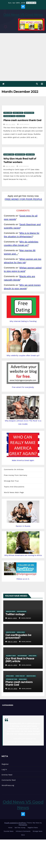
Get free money (20, 828)
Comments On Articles (14, 469)
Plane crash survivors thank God (22, 120)
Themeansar (23, 825)
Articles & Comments (23, 831)
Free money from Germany (16, 475)
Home (10, 828)
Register (5, 764)
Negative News (29, 113)
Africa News (8, 113)
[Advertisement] (23, 57)
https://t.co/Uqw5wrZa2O (29, 734)
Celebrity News (9, 154)
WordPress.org (8, 785)
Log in (4, 769)
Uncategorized (22, 611)
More (23, 835)
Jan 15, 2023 (12, 665)
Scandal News (9, 831)
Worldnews (23, 124)
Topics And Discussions (14, 487)
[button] (37, 84)
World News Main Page (14, 492)
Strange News (37, 831)
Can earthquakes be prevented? (18, 636)
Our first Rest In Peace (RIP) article (20, 660)
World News (21, 116)
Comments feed (9, 780)
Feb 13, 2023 (12, 642)
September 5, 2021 (31, 742)
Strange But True (9, 116)
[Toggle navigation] (42, 84)
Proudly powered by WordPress (15, 823)
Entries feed (7, 775)
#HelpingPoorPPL (14, 723)
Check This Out (18, 113)
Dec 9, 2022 (10, 166)
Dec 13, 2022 (10, 124)
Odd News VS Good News (23, 15)
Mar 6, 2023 (12, 618)
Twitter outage (15, 614)
